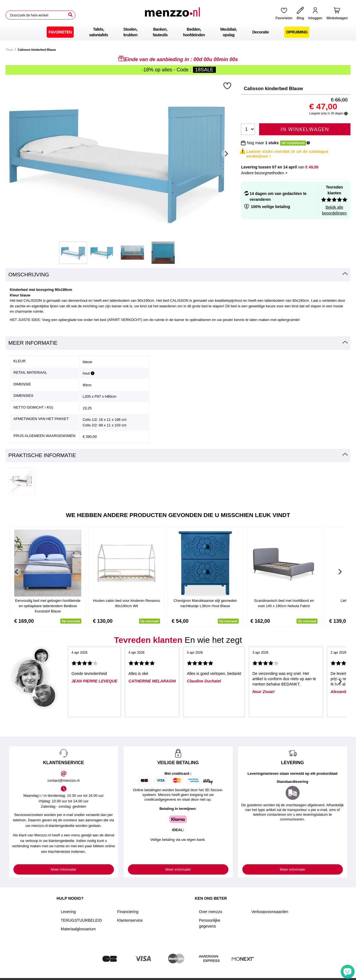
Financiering (128, 912)
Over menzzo (211, 912)
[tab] (178, 275)
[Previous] (17, 572)
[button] (228, 86)
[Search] (70, 15)
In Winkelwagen (305, 129)
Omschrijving (29, 275)
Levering (68, 912)
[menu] (178, 32)
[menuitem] (60, 32)
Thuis (9, 50)
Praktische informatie (42, 455)
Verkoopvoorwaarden (270, 912)
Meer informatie (33, 343)
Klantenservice (130, 920)
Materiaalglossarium (78, 929)
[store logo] (173, 15)
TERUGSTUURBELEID (81, 920)
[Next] (226, 154)
